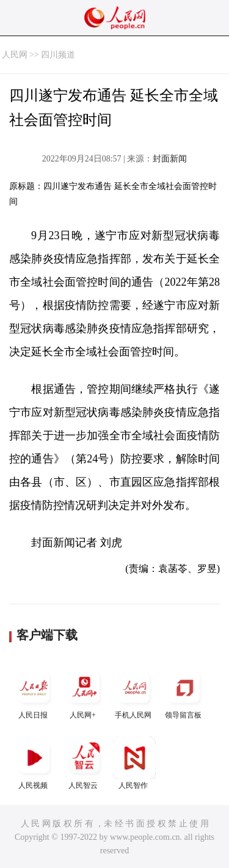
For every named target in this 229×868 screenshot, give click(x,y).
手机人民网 (134, 693)
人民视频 (34, 763)
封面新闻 (170, 159)
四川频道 (58, 55)
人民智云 (84, 763)
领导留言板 (184, 693)
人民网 (15, 55)
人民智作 (134, 763)
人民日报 (34, 693)
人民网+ (84, 693)
